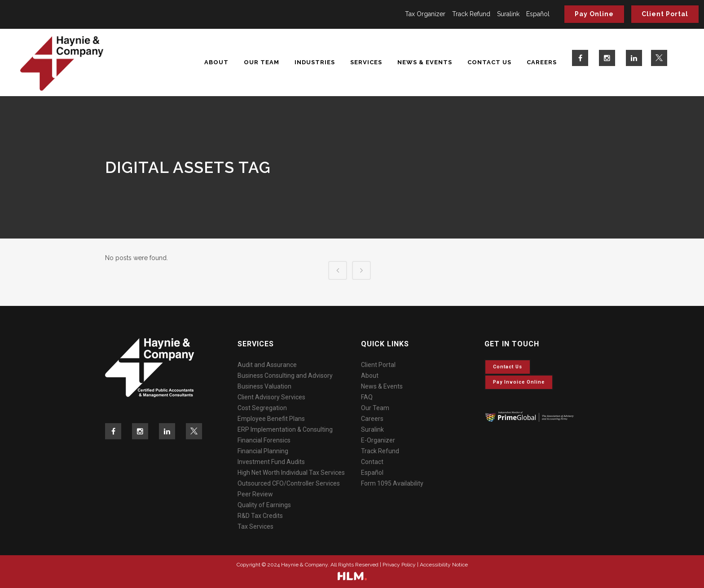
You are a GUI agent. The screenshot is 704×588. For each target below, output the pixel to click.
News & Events (382, 386)
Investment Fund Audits (271, 462)
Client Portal (665, 14)
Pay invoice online (519, 382)
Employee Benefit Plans (271, 419)
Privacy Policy (399, 565)
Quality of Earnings (264, 505)
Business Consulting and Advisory (285, 376)
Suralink (508, 14)
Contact (372, 462)
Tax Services (255, 526)
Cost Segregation (262, 408)
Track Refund (471, 14)
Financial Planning (263, 451)
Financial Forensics (264, 440)
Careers (372, 419)
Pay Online (594, 14)
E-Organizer (378, 440)
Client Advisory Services (271, 397)
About (370, 376)
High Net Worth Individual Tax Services (291, 473)
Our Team (375, 408)
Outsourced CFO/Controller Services (289, 483)
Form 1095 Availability (392, 483)
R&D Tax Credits (260, 516)
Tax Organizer (425, 14)
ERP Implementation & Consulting (285, 429)
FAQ (367, 397)
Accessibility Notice (444, 565)
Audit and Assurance (267, 365)
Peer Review (255, 494)
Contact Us (508, 367)
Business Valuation (264, 386)
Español (538, 14)
